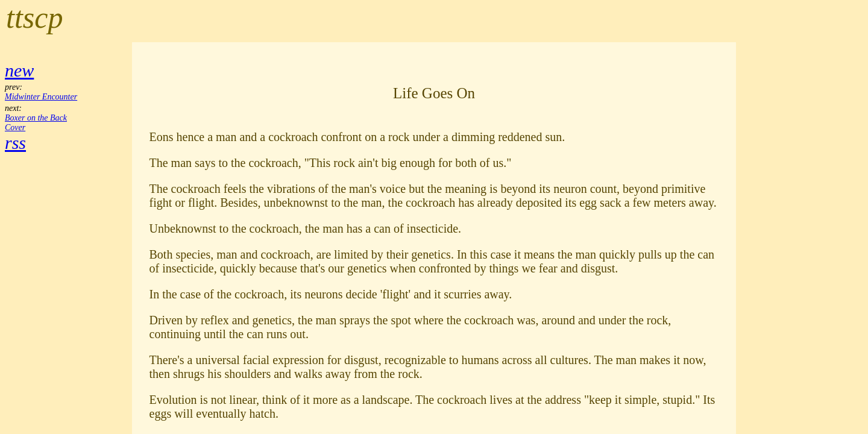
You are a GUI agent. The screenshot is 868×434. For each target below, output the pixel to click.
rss (15, 143)
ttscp (34, 17)
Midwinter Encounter (41, 97)
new (19, 70)
